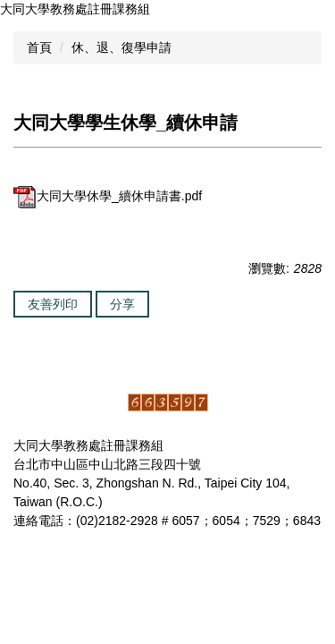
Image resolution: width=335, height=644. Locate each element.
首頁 (39, 47)
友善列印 (53, 304)
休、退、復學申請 (121, 47)
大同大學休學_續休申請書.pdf (108, 196)
